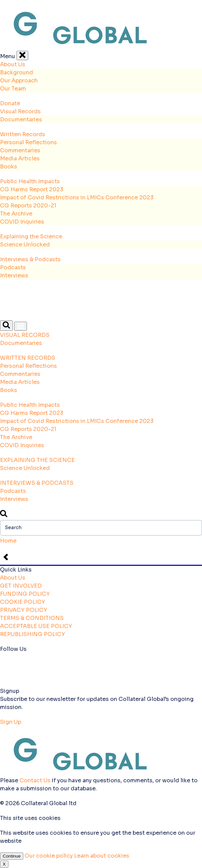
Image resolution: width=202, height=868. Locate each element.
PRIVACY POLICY (24, 610)
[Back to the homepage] (101, 47)
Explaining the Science (31, 236)
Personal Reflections (28, 142)
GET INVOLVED (21, 586)
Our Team (13, 89)
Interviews (14, 275)
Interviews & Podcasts (30, 259)
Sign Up (11, 722)
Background (16, 72)
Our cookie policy (49, 856)
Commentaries (20, 150)
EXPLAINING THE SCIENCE (37, 460)
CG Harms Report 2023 (32, 189)
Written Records (23, 134)
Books (9, 167)
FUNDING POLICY (25, 594)
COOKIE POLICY (23, 602)
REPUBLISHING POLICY (32, 634)
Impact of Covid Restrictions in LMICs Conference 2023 (77, 198)
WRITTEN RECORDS (28, 358)
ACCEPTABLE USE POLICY (36, 626)
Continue (12, 856)
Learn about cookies (102, 856)
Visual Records (20, 111)
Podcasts (13, 267)
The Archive (16, 214)
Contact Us (35, 780)
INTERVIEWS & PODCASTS (37, 483)
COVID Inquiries (22, 222)
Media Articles (20, 159)
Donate (10, 103)
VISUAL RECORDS (25, 335)
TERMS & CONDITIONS (32, 618)
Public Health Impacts (30, 181)
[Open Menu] (21, 326)
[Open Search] (6, 326)
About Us (13, 64)
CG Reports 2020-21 (28, 206)
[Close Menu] (22, 55)
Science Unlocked (25, 245)
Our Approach (19, 81)
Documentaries (21, 120)
